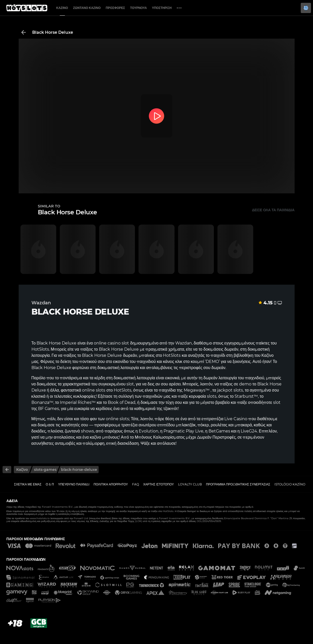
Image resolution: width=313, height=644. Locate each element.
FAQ (136, 484)
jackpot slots (230, 390)
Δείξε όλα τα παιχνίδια (273, 210)
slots (101, 390)
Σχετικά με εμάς (28, 484)
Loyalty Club (190, 484)
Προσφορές (115, 8)
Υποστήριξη (162, 8)
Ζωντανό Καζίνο (87, 8)
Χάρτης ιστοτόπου (159, 484)
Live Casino (236, 419)
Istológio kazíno (290, 484)
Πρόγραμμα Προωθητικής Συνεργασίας (238, 484)
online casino (107, 343)
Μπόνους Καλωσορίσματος (160, 437)
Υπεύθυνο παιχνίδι (74, 484)
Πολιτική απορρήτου (111, 484)
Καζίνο (62, 8)
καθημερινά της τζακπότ (156, 409)
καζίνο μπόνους (104, 437)
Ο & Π (50, 484)
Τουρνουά (138, 8)
